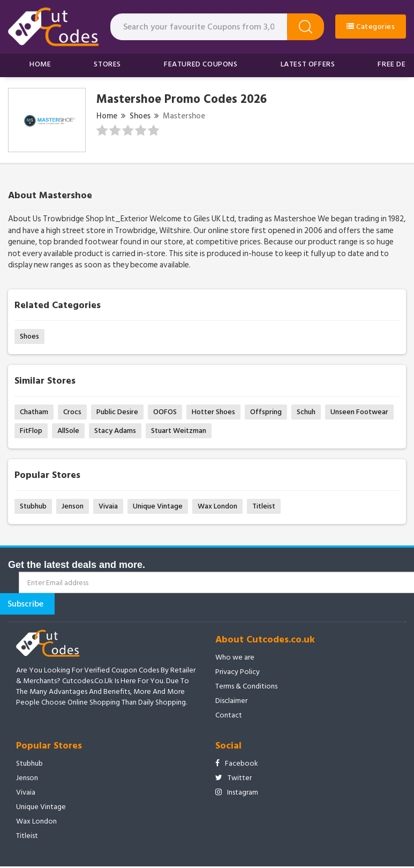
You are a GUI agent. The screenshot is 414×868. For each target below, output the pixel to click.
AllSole (68, 431)
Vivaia (108, 506)
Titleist (264, 506)
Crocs (72, 412)
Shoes (140, 116)
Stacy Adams (115, 431)
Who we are (235, 657)
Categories (371, 27)
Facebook (237, 764)
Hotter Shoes (213, 412)
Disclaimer (231, 701)
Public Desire (117, 412)
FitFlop (31, 431)
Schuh (306, 412)
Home (40, 64)
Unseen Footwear (359, 412)
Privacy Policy (238, 672)
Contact (229, 715)
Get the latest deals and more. (77, 565)
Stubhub (33, 506)
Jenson (73, 506)
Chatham (34, 412)
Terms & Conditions (246, 686)
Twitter (234, 778)
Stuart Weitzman (179, 431)
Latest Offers (308, 64)
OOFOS (165, 412)
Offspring (266, 412)
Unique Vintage (158, 506)
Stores (107, 64)
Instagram (237, 792)
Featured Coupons (201, 64)
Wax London (217, 506)
